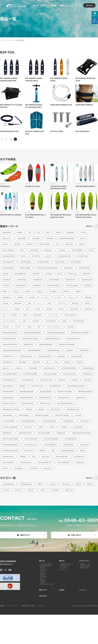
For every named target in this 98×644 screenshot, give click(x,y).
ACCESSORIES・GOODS (47, 613)
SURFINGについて (65, 595)
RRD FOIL (43, 597)
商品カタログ (24, 564)
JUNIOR (42, 612)
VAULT (42, 608)
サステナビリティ (51, 6)
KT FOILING (43, 606)
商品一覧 (33, 6)
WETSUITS (43, 610)
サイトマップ (41, 635)
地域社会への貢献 (85, 595)
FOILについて (64, 599)
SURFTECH (43, 599)
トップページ (4, 40)
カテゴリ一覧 (13, 40)
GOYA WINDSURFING (46, 593)
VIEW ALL (92, 227)
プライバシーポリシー (13, 635)
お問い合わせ (89, 6)
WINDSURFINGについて (66, 593)
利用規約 (2, 635)
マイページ (70, 6)
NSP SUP (43, 603)
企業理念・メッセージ (86, 593)
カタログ (95, 14)
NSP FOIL (43, 604)
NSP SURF (43, 601)
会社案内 (62, 6)
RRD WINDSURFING (46, 595)
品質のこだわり (84, 597)
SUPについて (64, 597)
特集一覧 (41, 6)
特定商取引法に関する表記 (28, 635)
